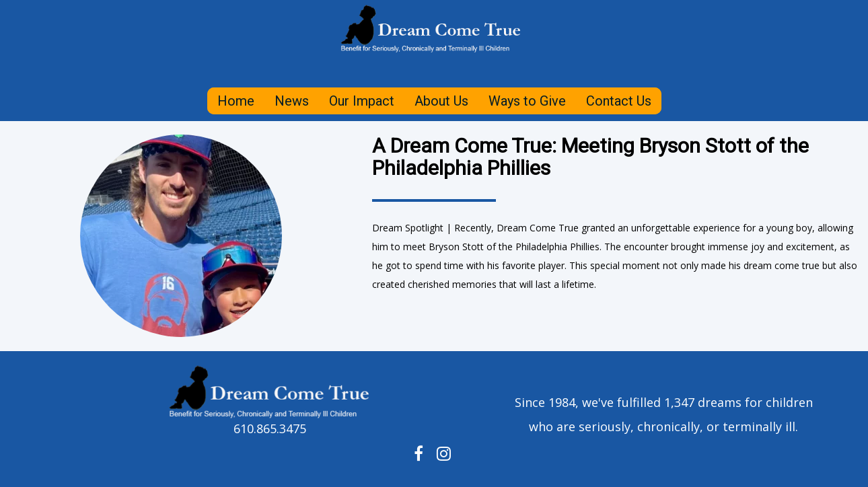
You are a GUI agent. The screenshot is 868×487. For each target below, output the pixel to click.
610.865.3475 (270, 428)
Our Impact (362, 101)
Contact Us (619, 101)
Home (236, 101)
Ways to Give (527, 101)
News (292, 101)
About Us (441, 101)
